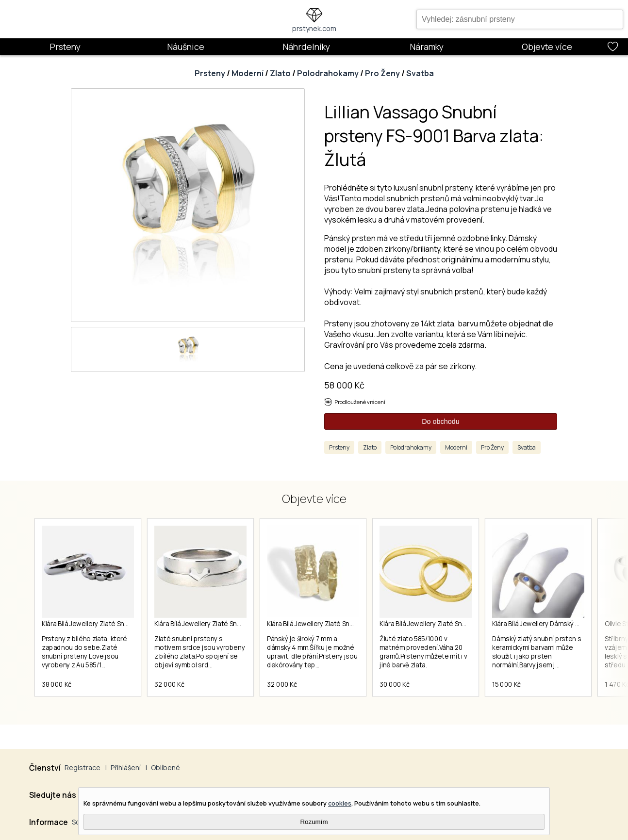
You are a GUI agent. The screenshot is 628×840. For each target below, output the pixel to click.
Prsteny (65, 47)
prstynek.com (314, 28)
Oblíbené (165, 767)
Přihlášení (126, 767)
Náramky (427, 47)
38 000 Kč (57, 684)
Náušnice (186, 47)
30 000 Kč (395, 684)
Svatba (420, 73)
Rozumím (314, 822)
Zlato (280, 73)
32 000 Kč (170, 684)
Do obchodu (441, 421)
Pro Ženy (382, 73)
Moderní (248, 73)
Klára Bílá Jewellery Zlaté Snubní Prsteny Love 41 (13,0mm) (129, 624)
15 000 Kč (507, 684)
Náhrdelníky (306, 47)
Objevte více (547, 47)
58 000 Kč (344, 385)
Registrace (83, 767)
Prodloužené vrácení (360, 402)
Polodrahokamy (328, 73)
